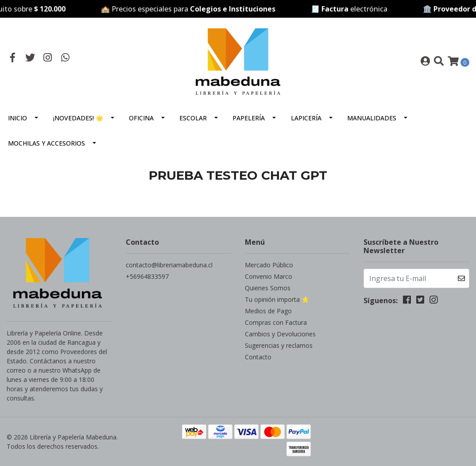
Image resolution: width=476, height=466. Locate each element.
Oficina (141, 118)
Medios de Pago (268, 311)
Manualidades (372, 118)
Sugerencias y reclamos (279, 345)
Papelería (249, 118)
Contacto (258, 357)
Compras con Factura (276, 322)
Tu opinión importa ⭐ (277, 299)
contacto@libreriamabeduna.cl (169, 265)
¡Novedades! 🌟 (78, 118)
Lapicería (306, 118)
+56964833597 (147, 276)
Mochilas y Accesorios (46, 143)
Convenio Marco (269, 276)
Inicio (17, 118)
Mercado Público (269, 265)
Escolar (193, 118)
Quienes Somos (268, 288)
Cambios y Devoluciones (280, 334)
